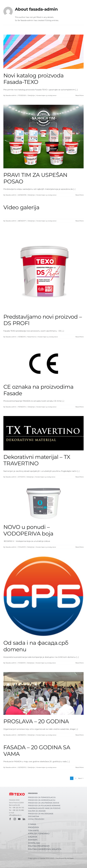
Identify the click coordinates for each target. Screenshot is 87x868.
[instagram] (15, 819)
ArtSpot (70, 858)
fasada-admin (11, 95)
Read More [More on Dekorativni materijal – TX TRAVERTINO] (80, 477)
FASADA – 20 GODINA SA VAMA (37, 751)
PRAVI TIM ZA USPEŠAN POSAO (35, 178)
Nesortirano (32, 337)
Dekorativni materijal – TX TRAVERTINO (37, 460)
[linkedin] (24, 819)
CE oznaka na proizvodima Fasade (38, 390)
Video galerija (21, 207)
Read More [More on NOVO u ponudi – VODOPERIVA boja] (80, 547)
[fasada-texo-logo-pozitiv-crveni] (17, 792)
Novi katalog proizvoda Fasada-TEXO (33, 79)
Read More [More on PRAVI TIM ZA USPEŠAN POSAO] (80, 195)
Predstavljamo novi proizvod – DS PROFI (43, 320)
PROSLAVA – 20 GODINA (36, 721)
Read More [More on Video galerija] (80, 221)
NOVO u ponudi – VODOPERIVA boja (28, 530)
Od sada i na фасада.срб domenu (36, 646)
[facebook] (10, 819)
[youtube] (19, 819)
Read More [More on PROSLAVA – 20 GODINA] (80, 735)
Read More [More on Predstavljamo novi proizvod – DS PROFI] (80, 337)
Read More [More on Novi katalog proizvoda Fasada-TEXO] (80, 95)
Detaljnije (31, 95)
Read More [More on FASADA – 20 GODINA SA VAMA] (80, 767)
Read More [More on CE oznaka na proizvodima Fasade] (80, 407)
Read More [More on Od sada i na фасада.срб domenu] (80, 663)
